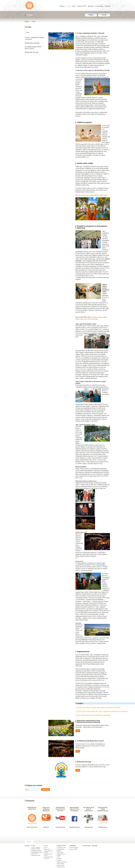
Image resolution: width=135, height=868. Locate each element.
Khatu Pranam (60, 852)
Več (88, 157)
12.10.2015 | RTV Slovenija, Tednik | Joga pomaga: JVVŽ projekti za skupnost (98, 707)
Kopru (82, 319)
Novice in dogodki (74, 848)
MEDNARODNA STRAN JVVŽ (32, 809)
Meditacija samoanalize (62, 862)
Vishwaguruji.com (103, 827)
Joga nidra (59, 860)
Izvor (74, 6)
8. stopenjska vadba (61, 848)
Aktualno (91, 6)
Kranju (100, 317)
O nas (68, 6)
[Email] (32, 790)
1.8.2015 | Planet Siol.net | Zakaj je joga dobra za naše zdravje (93, 715)
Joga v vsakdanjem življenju (30, 6)
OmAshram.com (89, 827)
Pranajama (59, 859)
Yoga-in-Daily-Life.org (32, 827)
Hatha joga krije (61, 865)
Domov (62, 6)
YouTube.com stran (60, 827)
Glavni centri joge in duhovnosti (49, 858)
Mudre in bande (61, 864)
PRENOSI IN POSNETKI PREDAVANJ (46, 809)
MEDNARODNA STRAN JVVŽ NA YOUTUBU (60, 809)
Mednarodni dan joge (32, 52)
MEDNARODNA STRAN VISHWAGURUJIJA (103, 809)
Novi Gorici (95, 319)
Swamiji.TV (46, 827)
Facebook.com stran (74, 827)
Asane (58, 857)
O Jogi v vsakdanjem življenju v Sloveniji (35, 38)
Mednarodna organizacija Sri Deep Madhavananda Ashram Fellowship (89, 721)
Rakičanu (87, 319)
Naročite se (46, 789)
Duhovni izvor (47, 849)
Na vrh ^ (29, 842)
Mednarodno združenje (32, 43)
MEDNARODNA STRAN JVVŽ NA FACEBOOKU (74, 809)
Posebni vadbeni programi (61, 850)
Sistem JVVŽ (82, 6)
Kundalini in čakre (61, 867)
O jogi (46, 848)
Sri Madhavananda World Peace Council (33, 48)
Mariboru (95, 317)
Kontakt (108, 6)
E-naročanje (99, 6)
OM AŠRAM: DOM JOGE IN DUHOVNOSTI (89, 809)
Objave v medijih (74, 849)
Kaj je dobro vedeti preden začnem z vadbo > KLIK (93, 195)
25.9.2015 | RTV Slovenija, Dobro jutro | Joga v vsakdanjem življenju (95, 711)
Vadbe (91, 15)
